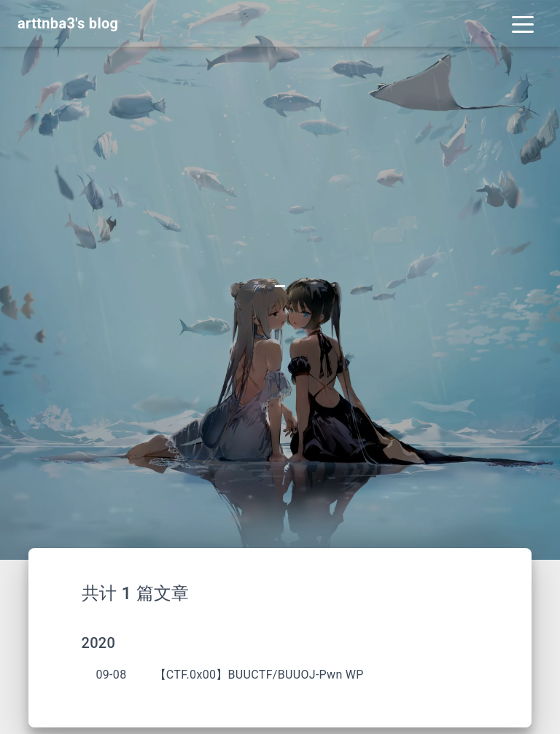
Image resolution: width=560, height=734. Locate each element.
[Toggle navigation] (523, 23)
